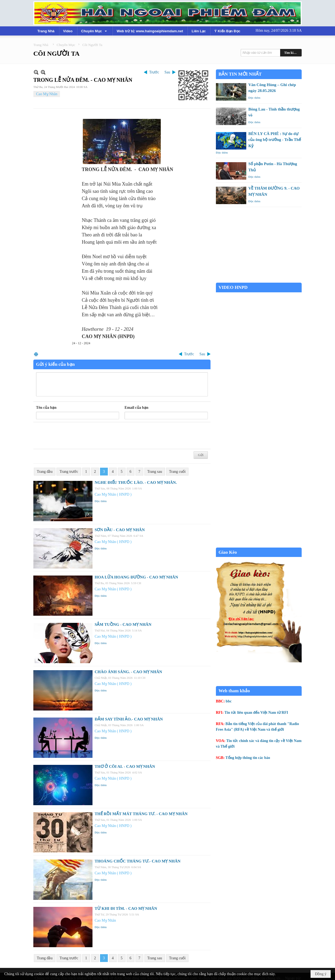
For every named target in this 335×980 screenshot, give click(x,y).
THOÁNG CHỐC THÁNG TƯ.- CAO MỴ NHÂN (138, 861)
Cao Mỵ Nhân (47, 94)
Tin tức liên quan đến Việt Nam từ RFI (256, 713)
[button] (95, 31)
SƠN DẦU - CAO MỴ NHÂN (120, 530)
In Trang (36, 354)
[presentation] (77, 436)
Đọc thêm (101, 501)
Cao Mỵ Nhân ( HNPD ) (113, 494)
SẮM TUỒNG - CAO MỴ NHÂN (123, 624)
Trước (154, 72)
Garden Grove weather (259, 280)
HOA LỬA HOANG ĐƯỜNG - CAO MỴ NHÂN (136, 577)
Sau (167, 72)
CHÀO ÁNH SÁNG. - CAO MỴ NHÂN (128, 672)
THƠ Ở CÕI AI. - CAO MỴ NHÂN (125, 766)
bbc (229, 701)
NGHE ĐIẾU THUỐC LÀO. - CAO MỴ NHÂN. (136, 482)
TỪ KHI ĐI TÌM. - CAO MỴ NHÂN (126, 908)
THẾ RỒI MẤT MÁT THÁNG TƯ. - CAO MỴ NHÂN (141, 814)
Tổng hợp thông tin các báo (248, 758)
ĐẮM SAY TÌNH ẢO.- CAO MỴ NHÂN (129, 719)
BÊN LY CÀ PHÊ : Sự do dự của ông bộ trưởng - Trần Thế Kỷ (275, 140)
